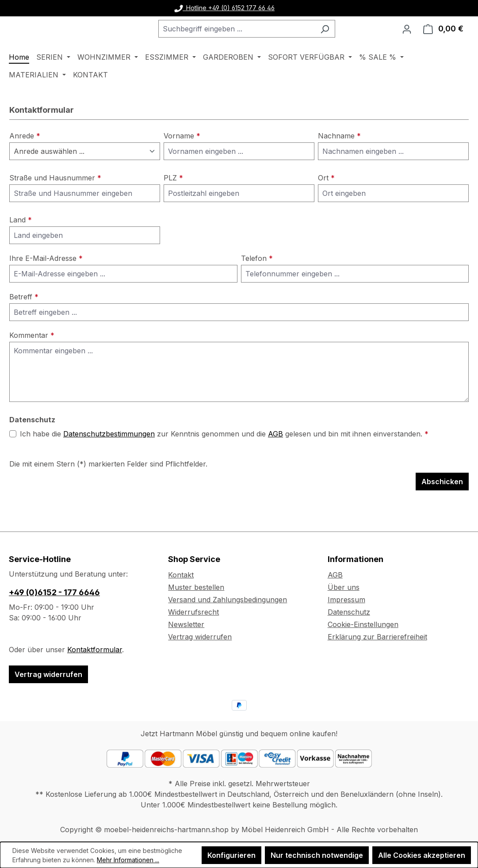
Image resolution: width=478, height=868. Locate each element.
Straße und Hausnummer (55, 201)
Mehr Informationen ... (128, 860)
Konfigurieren (231, 855)
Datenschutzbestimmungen (109, 457)
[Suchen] (347, 40)
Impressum (346, 600)
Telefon (257, 281)
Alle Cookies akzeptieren (422, 855)
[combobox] (259, 40)
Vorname (182, 159)
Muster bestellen (196, 587)
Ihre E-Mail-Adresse (46, 281)
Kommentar (32, 358)
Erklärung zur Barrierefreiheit (377, 637)
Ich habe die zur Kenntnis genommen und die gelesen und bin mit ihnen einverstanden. (224, 457)
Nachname (339, 159)
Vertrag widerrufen (48, 674)
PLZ (173, 201)
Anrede (25, 159)
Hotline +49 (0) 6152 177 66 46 (225, 8)
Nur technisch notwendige (317, 855)
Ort (326, 201)
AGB (275, 457)
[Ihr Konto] (407, 40)
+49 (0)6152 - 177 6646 (54, 592)
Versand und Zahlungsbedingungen (228, 600)
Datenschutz (349, 612)
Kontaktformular (95, 650)
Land (21, 243)
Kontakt (181, 575)
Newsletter (186, 624)
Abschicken (442, 505)
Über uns (344, 587)
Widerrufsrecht (193, 612)
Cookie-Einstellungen (363, 624)
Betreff (24, 320)
